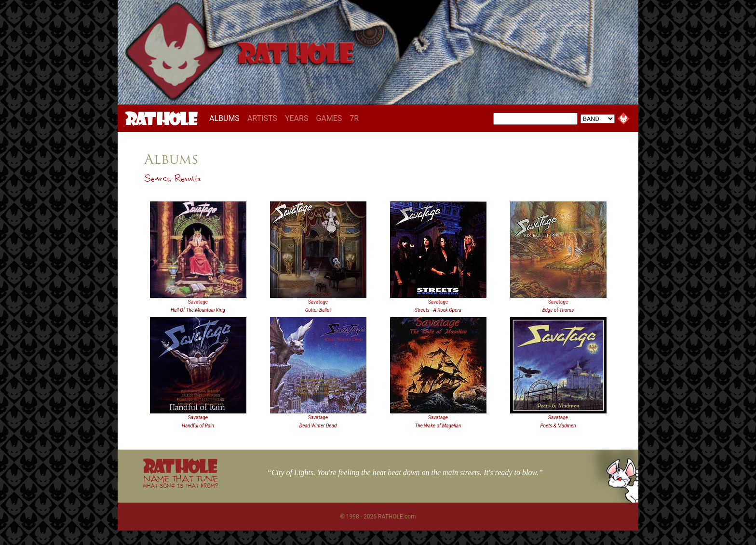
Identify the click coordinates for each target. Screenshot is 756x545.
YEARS (297, 118)
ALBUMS (226, 118)
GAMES (329, 118)
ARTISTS (262, 118)
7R (354, 118)
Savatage (198, 302)
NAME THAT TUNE (180, 481)
